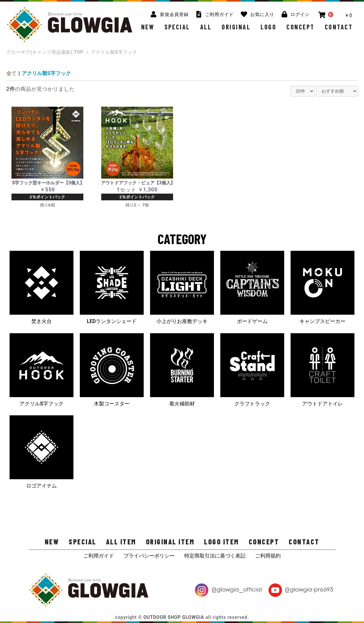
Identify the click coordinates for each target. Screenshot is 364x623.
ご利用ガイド (99, 556)
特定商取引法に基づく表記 (215, 556)
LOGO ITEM (222, 542)
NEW (148, 27)
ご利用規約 (268, 556)
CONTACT (339, 27)
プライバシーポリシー (149, 556)
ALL (206, 27)
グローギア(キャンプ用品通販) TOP (45, 52)
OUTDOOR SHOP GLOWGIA (174, 617)
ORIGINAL (236, 27)
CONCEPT (300, 27)
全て (11, 73)
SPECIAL (177, 27)
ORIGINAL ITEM (170, 542)
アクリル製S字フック (46, 73)
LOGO (268, 27)
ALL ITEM (121, 542)
